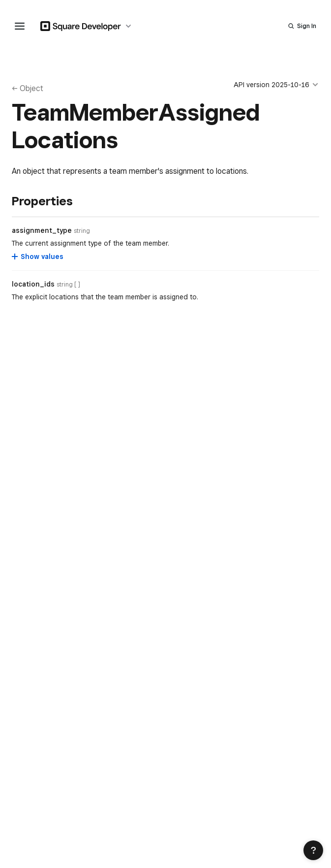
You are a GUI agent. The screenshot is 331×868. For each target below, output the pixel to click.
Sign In (307, 26)
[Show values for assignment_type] (38, 257)
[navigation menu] (20, 26)
